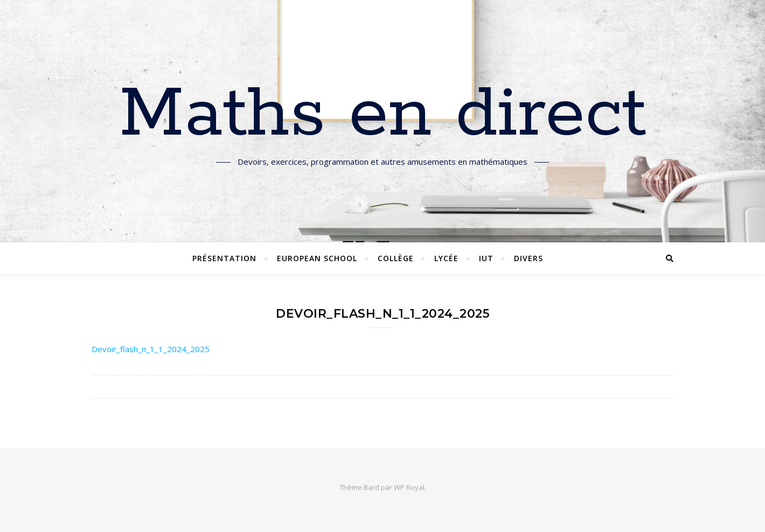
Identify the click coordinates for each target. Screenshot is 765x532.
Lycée (446, 258)
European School (317, 258)
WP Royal (409, 487)
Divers (528, 258)
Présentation (224, 258)
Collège (396, 258)
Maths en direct (383, 115)
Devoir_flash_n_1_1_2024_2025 (151, 349)
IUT (486, 258)
